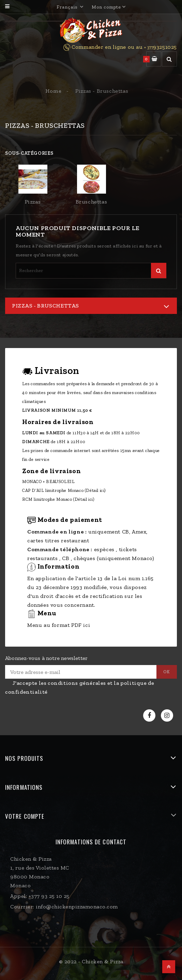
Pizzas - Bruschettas (45, 306)
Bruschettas (92, 202)
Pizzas (33, 202)
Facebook (150, 716)
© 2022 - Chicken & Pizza (91, 961)
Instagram (168, 716)
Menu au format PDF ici (59, 625)
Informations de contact (91, 842)
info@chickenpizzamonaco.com (77, 907)
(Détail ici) (95, 490)
